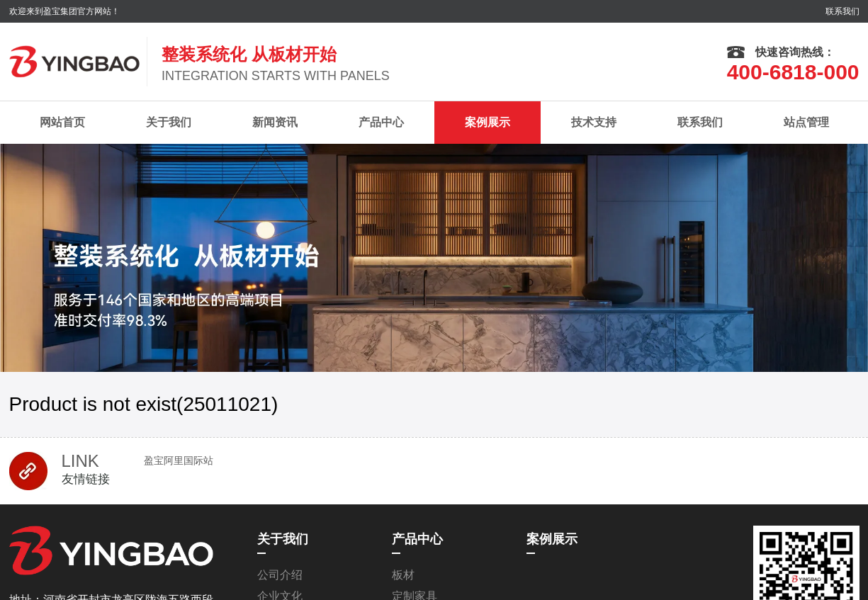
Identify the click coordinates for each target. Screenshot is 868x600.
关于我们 (169, 122)
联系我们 (842, 11)
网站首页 (62, 122)
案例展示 (487, 122)
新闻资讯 (275, 122)
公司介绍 (280, 575)
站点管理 (806, 122)
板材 (403, 575)
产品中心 (381, 122)
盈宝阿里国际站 (179, 460)
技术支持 (594, 122)
